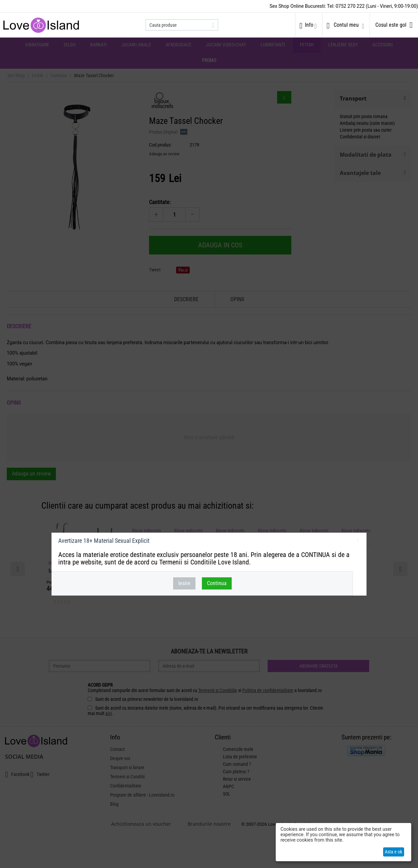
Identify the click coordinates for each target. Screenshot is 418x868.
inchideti (358, 542)
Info (309, 25)
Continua (217, 583)
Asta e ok (393, 852)
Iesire (184, 583)
